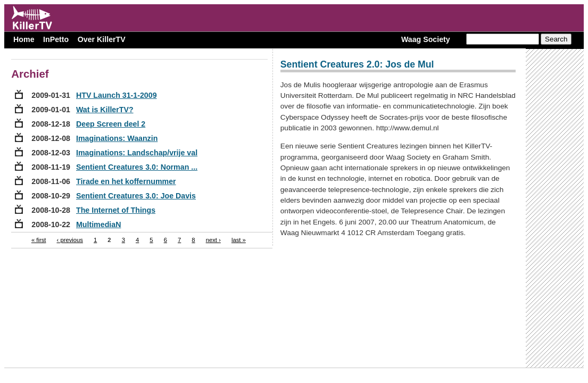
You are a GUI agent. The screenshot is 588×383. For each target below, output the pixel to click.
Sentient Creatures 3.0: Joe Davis (136, 196)
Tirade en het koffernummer (126, 181)
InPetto (56, 39)
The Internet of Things (116, 210)
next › (213, 240)
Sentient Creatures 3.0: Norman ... (137, 167)
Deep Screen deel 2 (111, 124)
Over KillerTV (102, 39)
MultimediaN (98, 224)
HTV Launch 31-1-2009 (117, 95)
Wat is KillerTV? (105, 110)
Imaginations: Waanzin (117, 138)
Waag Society (426, 39)
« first (39, 240)
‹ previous (70, 240)
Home (24, 39)
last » (239, 240)
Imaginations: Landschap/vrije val (137, 153)
